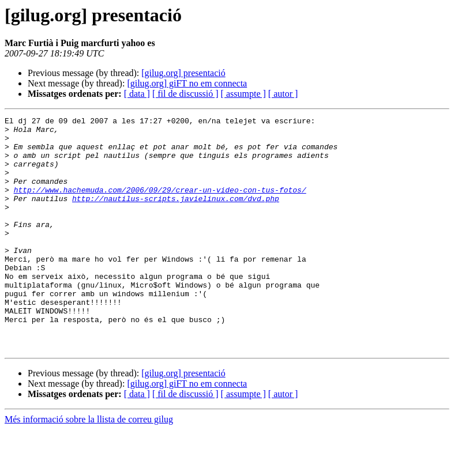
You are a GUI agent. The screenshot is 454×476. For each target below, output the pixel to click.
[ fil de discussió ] (185, 94)
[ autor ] (283, 94)
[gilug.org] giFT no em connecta (187, 83)
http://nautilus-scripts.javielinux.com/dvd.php (176, 216)
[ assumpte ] (243, 94)
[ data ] (137, 94)
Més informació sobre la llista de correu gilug (89, 466)
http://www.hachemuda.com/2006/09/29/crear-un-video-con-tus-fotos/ (160, 205)
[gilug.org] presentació (183, 73)
